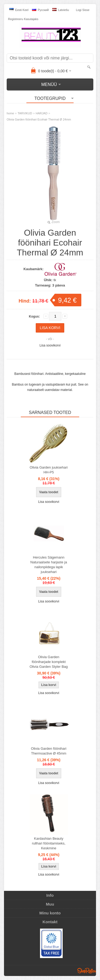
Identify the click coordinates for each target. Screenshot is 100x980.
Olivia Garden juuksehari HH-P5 (49, 470)
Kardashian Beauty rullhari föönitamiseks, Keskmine (49, 843)
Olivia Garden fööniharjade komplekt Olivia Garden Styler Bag (49, 662)
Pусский (40, 10)
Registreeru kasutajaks (23, 19)
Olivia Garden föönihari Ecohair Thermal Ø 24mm (39, 119)
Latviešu (61, 10)
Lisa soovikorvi (50, 345)
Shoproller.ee (87, 971)
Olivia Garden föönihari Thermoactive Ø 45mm (49, 751)
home (10, 113)
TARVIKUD (25, 113)
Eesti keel (19, 10)
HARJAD (42, 113)
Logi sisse (83, 10)
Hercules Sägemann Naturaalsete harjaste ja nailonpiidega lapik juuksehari (49, 565)
